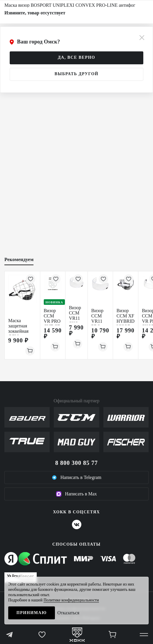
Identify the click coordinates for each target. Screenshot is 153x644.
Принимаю (32, 613)
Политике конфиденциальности (71, 600)
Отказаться (68, 613)
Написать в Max (76, 494)
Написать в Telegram (77, 477)
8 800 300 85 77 (76, 463)
